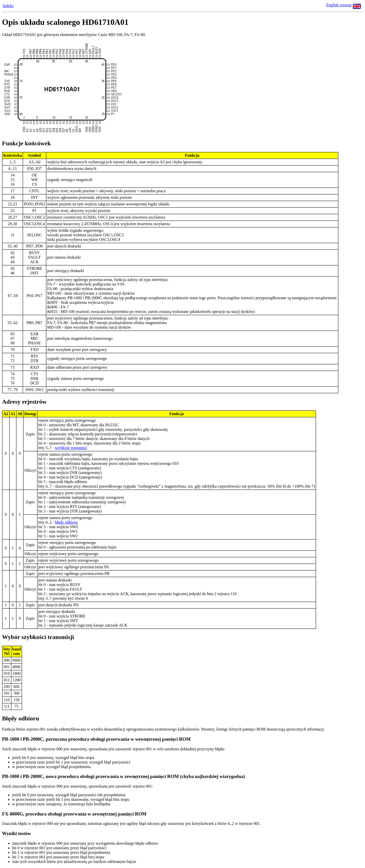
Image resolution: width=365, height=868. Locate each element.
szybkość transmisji (71, 448)
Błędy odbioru (21, 718)
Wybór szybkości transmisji (38, 637)
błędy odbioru (66, 522)
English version (339, 5)
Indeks (8, 6)
